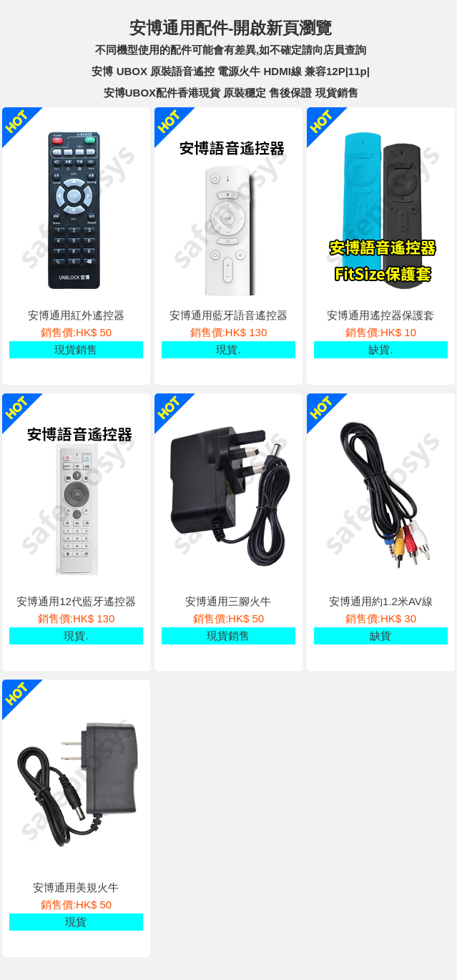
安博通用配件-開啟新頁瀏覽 (231, 28)
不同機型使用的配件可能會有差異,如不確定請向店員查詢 (231, 50)
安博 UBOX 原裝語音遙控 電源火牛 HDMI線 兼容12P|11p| (230, 71)
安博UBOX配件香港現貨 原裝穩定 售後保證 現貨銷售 (231, 93)
